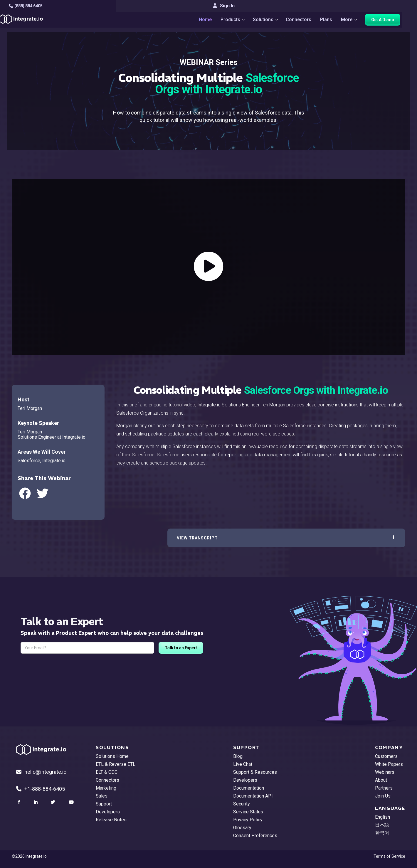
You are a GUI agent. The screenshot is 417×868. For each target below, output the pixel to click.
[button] (286, 538)
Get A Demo (392, 21)
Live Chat (243, 764)
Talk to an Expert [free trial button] (181, 648)
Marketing (106, 788)
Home (210, 21)
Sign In (394, 6)
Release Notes (111, 820)
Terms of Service (389, 856)
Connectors (306, 21)
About (381, 780)
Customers (386, 756)
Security (242, 804)
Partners (384, 788)
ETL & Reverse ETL (116, 764)
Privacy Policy (248, 820)
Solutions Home (112, 756)
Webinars (385, 772)
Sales (102, 796)
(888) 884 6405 (29, 6)
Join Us (383, 796)
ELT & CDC (107, 772)
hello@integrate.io (41, 772)
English (382, 817)
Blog (238, 756)
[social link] (20, 802)
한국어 (382, 833)
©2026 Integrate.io (29, 856)
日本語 (382, 825)
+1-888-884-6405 (41, 789)
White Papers (389, 764)
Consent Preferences (255, 836)
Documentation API (253, 796)
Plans (334, 21)
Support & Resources (255, 772)
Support (104, 804)
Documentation (249, 788)
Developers (108, 812)
